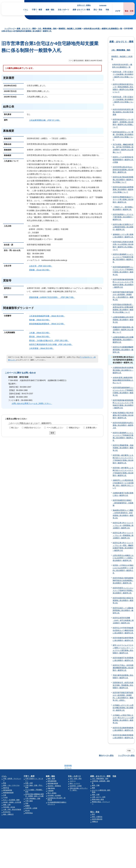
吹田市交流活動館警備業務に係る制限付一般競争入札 (123, 729)
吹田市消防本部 (98, 808)
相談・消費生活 (8, 805)
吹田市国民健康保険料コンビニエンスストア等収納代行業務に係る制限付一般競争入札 (123, 271)
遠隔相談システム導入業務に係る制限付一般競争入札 (123, 236)
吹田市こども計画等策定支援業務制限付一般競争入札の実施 (123, 160)
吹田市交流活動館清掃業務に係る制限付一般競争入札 (123, 736)
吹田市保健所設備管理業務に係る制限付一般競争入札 (123, 639)
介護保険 (51, 782)
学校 (27, 794)
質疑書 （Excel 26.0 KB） (41, 270)
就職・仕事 (7, 796)
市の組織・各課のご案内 (123, 772)
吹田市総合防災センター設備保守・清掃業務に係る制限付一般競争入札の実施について (123, 123)
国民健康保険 (8, 781)
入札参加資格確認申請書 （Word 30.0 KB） (48, 316)
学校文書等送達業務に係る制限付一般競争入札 (123, 677)
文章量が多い (91, 428)
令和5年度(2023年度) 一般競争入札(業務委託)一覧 (103, 29)
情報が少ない (74, 428)
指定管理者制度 (120, 802)
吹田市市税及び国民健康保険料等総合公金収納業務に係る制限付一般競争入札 (123, 581)
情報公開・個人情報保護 (123, 796)
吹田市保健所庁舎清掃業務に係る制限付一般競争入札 (123, 659)
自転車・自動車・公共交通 (12, 793)
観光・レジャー (75, 774)
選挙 (117, 812)
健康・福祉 (50, 10)
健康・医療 (52, 770)
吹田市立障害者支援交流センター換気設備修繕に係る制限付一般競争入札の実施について (123, 88)
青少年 (28, 802)
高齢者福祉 (52, 779)
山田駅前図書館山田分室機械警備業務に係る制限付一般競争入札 (123, 340)
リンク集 (120, 846)
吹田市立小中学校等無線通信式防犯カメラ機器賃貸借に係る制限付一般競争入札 (123, 630)
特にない (15, 428)
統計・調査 (119, 810)
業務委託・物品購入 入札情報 (70, 29)
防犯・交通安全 (98, 806)
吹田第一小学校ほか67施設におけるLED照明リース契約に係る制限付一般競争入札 (123, 569)
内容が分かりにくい (33, 428)
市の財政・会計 (120, 784)
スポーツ (73, 772)
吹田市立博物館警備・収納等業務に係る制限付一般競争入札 (123, 448)
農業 (94, 779)
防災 (94, 803)
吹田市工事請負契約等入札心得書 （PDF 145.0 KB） (52, 344)
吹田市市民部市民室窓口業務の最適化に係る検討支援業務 (123, 112)
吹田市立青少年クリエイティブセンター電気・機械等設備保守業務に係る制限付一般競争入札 (123, 547)
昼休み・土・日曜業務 (100, 846)
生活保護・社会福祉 (55, 786)
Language (103, 5)
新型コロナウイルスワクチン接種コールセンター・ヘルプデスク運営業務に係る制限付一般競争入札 (123, 649)
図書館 (28, 797)
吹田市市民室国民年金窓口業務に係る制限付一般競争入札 (123, 425)
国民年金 (6, 779)
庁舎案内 (95, 841)
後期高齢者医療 (8, 784)
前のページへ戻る (106, 755)
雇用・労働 (96, 776)
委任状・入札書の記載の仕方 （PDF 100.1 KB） (50, 341)
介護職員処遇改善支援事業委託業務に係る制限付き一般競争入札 (123, 370)
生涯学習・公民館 (31, 799)
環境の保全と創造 (99, 790)
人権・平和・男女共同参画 (12, 801)
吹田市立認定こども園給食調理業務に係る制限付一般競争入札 (123, 611)
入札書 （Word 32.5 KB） (41, 333)
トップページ (10, 29)
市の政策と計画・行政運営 (124, 782)
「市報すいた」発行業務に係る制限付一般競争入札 (123, 208)
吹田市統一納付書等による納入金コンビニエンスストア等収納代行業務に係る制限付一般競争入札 (123, 459)
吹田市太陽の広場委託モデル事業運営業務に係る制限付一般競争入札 (123, 227)
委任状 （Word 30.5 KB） (41, 337)
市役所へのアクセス (99, 837)
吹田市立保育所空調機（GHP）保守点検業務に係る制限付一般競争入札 (123, 620)
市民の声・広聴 (120, 791)
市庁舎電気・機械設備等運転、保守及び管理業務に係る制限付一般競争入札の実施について (123, 148)
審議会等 (118, 805)
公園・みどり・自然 (99, 788)
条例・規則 (119, 793)
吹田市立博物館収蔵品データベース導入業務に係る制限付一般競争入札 (123, 200)
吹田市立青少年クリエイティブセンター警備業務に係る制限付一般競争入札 (123, 535)
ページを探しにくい (55, 428)
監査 (117, 815)
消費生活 (96, 811)
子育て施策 (29, 792)
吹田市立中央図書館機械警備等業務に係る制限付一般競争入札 (123, 350)
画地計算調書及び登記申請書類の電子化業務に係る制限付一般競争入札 (123, 415)
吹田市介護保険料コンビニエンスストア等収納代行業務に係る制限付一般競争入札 (123, 258)
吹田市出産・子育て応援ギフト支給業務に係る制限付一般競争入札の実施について (123, 76)
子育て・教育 (37, 10)
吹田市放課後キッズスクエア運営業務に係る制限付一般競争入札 (123, 217)
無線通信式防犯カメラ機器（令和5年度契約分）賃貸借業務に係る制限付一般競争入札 (123, 514)
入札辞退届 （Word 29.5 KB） (43, 348)
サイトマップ (122, 841)
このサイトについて (124, 837)
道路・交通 (96, 786)
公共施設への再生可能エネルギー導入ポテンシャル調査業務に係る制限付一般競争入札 (123, 719)
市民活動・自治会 (9, 798)
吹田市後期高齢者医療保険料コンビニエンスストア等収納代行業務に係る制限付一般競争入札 (123, 283)
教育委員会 (29, 804)
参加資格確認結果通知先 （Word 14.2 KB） (48, 324)
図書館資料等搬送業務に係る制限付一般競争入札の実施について (123, 330)
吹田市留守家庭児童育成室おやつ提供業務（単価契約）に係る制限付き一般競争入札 (123, 296)
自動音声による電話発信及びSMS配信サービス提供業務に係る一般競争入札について (123, 484)
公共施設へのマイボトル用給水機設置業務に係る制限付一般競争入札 (123, 708)
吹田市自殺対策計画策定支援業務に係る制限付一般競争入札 (123, 601)
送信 (52, 433)
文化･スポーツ (63, 10)
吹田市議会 (119, 779)
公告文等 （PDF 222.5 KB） (42, 266)
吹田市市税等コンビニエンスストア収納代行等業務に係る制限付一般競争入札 (123, 591)
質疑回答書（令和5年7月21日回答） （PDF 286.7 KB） (53, 297)
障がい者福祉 (52, 784)
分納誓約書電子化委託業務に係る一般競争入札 (123, 494)
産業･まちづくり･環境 (81, 10)
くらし (26, 10)
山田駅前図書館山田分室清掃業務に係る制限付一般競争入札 (123, 320)
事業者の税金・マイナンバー (102, 793)
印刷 (129, 751)
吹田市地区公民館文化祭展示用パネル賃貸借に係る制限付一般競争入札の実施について (123, 246)
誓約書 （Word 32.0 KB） (41, 320)
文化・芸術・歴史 (76, 770)
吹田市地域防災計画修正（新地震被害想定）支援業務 (123, 503)
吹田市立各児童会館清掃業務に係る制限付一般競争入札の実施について (123, 180)
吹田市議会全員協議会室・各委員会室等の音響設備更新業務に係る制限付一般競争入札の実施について (123, 308)
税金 (5, 774)
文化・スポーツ (75, 767)
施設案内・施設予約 (122, 774)
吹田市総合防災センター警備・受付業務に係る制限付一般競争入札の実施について (123, 136)
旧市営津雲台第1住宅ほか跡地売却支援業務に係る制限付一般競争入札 (123, 170)
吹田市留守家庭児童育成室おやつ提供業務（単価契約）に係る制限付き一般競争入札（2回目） (123, 696)
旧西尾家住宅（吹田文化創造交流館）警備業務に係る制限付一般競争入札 (123, 685)
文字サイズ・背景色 (84, 5)
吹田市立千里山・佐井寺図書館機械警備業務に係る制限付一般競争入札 (123, 668)
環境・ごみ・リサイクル (11, 776)
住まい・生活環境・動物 (11, 791)
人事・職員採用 (120, 807)
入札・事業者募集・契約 (47, 29)
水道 (5, 786)
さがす (118, 11)
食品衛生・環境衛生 (55, 777)
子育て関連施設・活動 (33, 789)
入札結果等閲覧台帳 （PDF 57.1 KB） (46, 120)
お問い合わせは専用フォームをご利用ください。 (32, 404)
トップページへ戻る (126, 755)
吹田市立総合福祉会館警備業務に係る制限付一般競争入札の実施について (123, 190)
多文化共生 (7, 803)
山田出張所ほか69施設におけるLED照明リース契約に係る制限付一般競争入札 (123, 558)
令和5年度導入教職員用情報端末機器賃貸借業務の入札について (123, 380)
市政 (107, 10)
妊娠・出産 (29, 774)
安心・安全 (98, 10)
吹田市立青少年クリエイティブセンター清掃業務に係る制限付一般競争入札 (123, 525)
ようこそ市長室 (120, 777)
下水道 (5, 788)
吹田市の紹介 (120, 770)
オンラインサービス (122, 817)
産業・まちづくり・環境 (26, 29)
